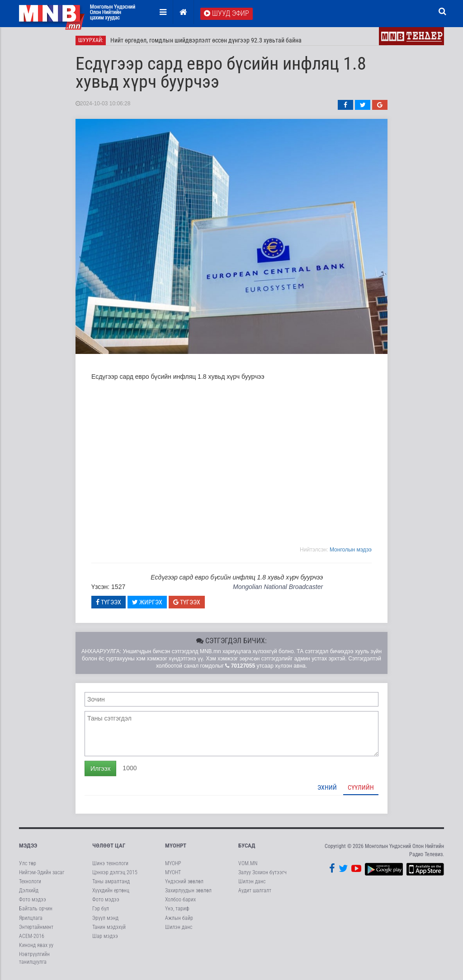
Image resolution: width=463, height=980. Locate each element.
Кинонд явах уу (36, 946)
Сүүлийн (361, 788)
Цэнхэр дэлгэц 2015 (115, 873)
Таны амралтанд (111, 882)
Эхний (327, 788)
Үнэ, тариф (177, 909)
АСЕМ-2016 (32, 937)
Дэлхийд (29, 891)
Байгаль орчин (36, 909)
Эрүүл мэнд (105, 919)
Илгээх (100, 769)
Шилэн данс (179, 928)
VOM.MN (248, 864)
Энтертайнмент (36, 928)
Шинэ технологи (110, 864)
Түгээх (109, 603)
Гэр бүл (101, 909)
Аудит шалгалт (255, 891)
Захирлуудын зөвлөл (188, 891)
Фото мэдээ (33, 900)
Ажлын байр (179, 919)
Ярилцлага (31, 919)
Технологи (30, 882)
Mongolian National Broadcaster (278, 587)
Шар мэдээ (105, 937)
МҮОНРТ (176, 846)
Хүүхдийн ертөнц (111, 891)
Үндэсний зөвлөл (184, 882)
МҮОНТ (173, 873)
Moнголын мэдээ (351, 550)
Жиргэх (147, 603)
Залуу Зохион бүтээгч (262, 873)
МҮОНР (173, 864)
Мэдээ (28, 846)
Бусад (247, 846)
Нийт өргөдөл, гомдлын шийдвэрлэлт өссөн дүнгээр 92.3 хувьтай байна (206, 41)
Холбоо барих (180, 900)
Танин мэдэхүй (109, 928)
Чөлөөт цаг (109, 846)
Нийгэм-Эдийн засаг (42, 873)
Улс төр (28, 864)
